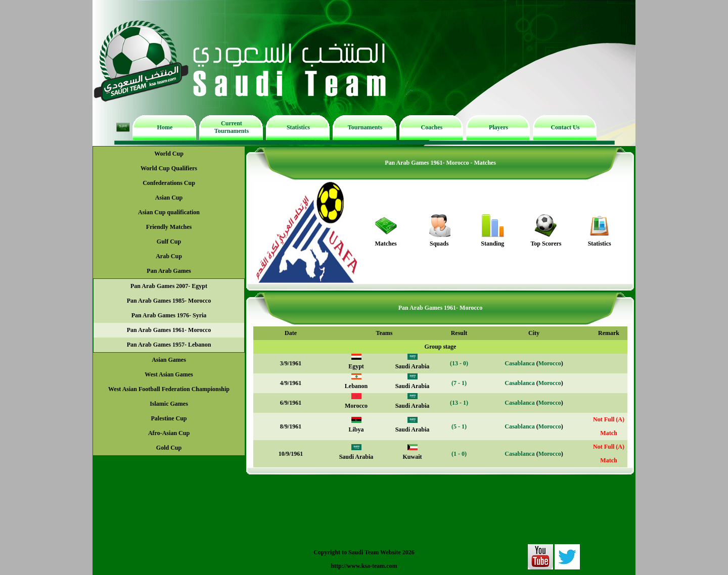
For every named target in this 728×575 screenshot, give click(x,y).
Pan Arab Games (169, 271)
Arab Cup (169, 256)
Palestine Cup (169, 418)
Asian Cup (169, 198)
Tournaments (365, 127)
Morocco (550, 363)
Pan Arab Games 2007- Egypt (169, 286)
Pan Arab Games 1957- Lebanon (169, 345)
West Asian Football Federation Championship (169, 389)
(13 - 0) (459, 363)
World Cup (169, 154)
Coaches (432, 127)
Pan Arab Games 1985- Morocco (169, 301)
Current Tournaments (232, 127)
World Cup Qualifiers (169, 168)
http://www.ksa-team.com (364, 566)
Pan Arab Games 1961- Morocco (169, 330)
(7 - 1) (459, 383)
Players (498, 127)
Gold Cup (169, 448)
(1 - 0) (459, 454)
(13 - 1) (459, 403)
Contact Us (565, 127)
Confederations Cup (169, 183)
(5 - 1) (459, 426)
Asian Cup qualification (169, 212)
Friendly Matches (169, 227)
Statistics (298, 127)
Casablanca (519, 363)
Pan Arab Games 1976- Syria (169, 315)
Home (165, 127)
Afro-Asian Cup (169, 433)
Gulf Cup (169, 242)
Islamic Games (169, 404)
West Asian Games (169, 374)
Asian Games (169, 360)
